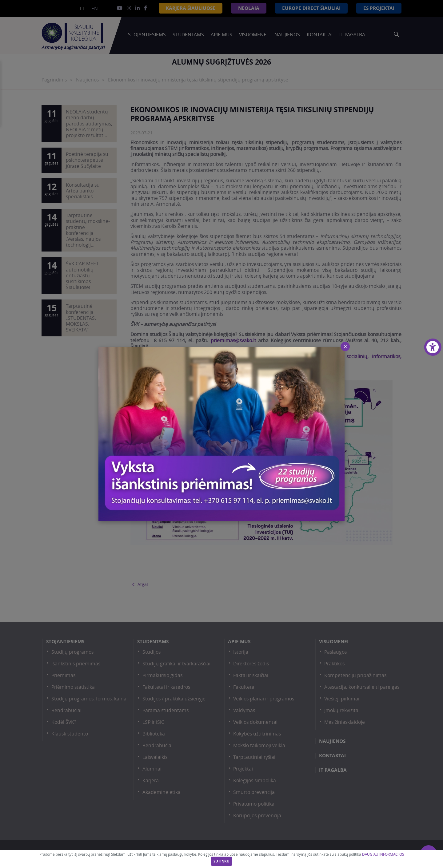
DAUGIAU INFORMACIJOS (383, 854)
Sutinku (221, 861)
